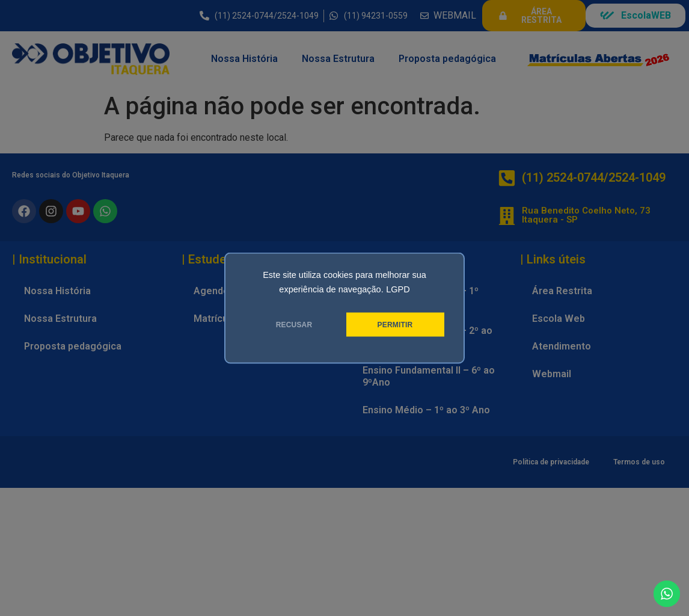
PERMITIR (395, 325)
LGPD (398, 289)
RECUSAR (294, 325)
